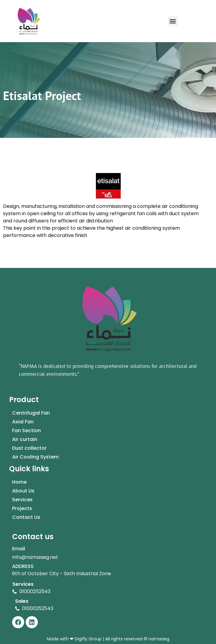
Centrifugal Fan (31, 413)
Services (22, 500)
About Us (23, 491)
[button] (173, 21)
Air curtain (25, 439)
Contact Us (26, 517)
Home (19, 482)
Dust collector (29, 448)
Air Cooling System (35, 457)
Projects (22, 508)
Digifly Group (88, 639)
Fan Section (26, 430)
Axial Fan (23, 422)
